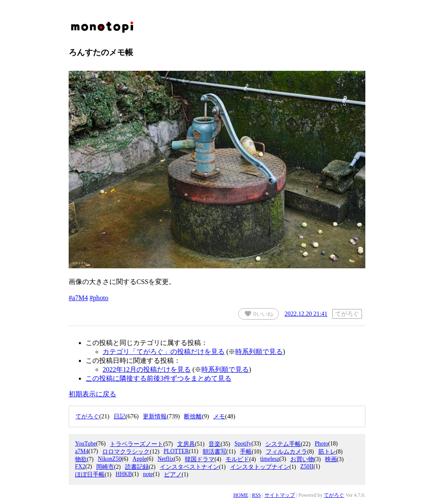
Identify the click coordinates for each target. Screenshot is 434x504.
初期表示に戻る (92, 394)
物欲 (81, 459)
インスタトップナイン (260, 467)
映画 (331, 459)
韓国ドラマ (200, 459)
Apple (140, 459)
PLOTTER (176, 451)
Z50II (307, 466)
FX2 (80, 466)
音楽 (214, 444)
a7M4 (82, 451)
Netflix (166, 459)
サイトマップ (280, 495)
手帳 (246, 452)
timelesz (270, 459)
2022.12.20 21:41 (306, 314)
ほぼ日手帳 (90, 475)
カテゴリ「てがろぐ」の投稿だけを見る (164, 352)
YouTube (86, 444)
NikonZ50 (110, 459)
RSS (256, 495)
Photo (321, 444)
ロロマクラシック (126, 452)
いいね (259, 314)
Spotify (243, 444)
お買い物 (302, 459)
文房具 (186, 444)
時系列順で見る (259, 352)
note (148, 474)
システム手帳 (283, 444)
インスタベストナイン (189, 467)
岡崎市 (105, 467)
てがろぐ (334, 495)
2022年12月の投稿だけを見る (147, 369)
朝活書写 (214, 452)
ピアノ (173, 475)
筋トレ (327, 452)
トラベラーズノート (136, 444)
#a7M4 (78, 298)
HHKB (124, 474)
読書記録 (137, 467)
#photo (99, 298)
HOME (241, 495)
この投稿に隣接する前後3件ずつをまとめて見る (159, 378)
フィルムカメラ (287, 452)
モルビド (237, 459)
